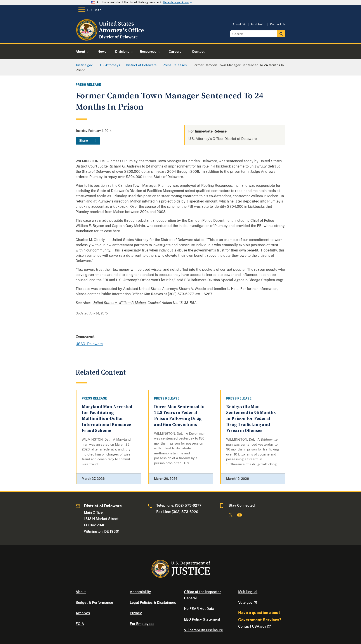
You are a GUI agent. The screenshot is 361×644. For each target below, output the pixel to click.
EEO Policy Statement (202, 619)
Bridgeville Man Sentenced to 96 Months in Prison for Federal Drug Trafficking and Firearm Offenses (251, 419)
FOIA (80, 624)
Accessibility (140, 592)
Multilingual (248, 592)
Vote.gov (248, 603)
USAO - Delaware (89, 344)
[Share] (88, 141)
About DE (239, 24)
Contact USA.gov (255, 626)
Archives (83, 613)
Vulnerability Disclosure (203, 630)
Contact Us (278, 24)
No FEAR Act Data (199, 609)
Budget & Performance (94, 603)
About (81, 592)
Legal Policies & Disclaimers (153, 603)
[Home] (111, 38)
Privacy (136, 613)
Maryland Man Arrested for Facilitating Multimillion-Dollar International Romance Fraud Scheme (107, 419)
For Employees (142, 624)
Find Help (258, 24)
